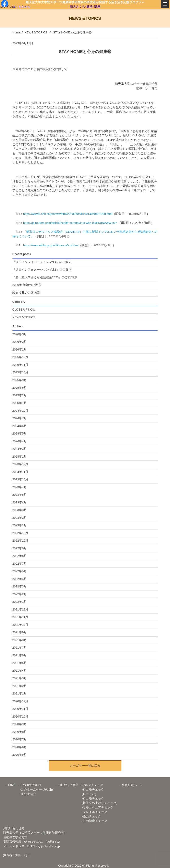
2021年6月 (20, 655)
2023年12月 (20, 464)
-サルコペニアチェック (96, 807)
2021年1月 (20, 693)
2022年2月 (20, 594)
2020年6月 (20, 747)
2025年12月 (20, 357)
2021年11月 (20, 617)
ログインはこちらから (15, 7)
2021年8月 (20, 640)
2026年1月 (20, 349)
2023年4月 (20, 502)
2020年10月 (20, 717)
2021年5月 (20, 663)
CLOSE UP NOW (24, 310)
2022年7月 (20, 564)
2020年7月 (20, 739)
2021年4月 (20, 671)
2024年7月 (20, 418)
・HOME (10, 785)
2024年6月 (20, 426)
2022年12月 (20, 533)
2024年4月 (20, 441)
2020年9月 (20, 724)
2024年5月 (20, 433)
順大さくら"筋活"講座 (85, 7)
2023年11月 (20, 472)
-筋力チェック (90, 816)
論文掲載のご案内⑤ (26, 293)
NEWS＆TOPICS (36, 32)
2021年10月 (20, 625)
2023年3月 (20, 510)
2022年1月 (20, 602)
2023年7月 (20, 487)
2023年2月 (20, 518)
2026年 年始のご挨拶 (27, 285)
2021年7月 (20, 648)
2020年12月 (20, 701)
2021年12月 (20, 609)
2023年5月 (20, 495)
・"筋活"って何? (66, 785)
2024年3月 (20, 449)
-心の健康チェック (93, 821)
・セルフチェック (91, 785)
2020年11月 (20, 709)
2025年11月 (20, 365)
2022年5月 (20, 571)
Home (16, 32)
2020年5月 (20, 755)
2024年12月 (20, 411)
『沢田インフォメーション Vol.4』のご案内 (42, 262)
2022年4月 (20, 579)
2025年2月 (20, 395)
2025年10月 (20, 372)
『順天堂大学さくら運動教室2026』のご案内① (45, 277)
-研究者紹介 (26, 794)
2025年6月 (20, 388)
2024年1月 (20, 457)
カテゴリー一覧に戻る (85, 766)
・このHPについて (29, 785)
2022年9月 (20, 548)
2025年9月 (20, 380)
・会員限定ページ (131, 785)
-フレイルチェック (93, 812)
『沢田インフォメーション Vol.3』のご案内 (42, 270)
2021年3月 (20, 678)
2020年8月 (20, 732)
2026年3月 (20, 334)
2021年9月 (20, 632)
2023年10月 (20, 479)
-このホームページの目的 (35, 789)
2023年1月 (20, 525)
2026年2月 (20, 342)
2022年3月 (20, 586)
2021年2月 (20, 686)
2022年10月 (20, 541)
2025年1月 (20, 403)
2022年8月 (20, 556)
